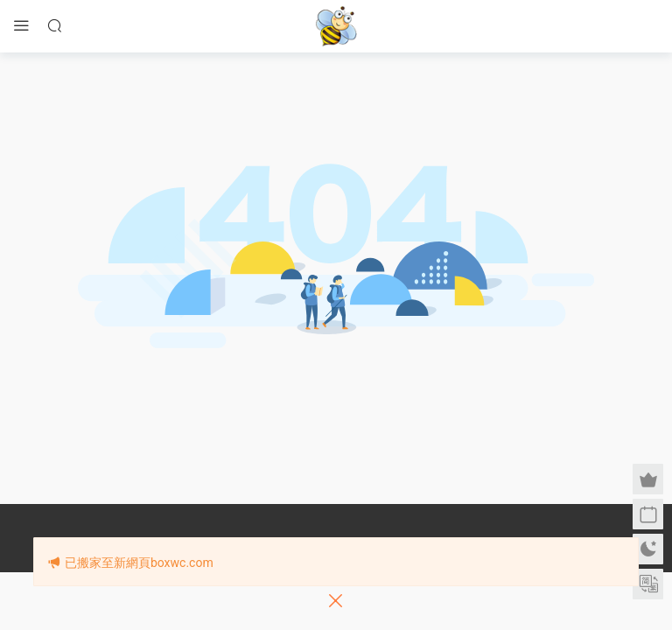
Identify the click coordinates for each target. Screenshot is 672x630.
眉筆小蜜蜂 (336, 26)
